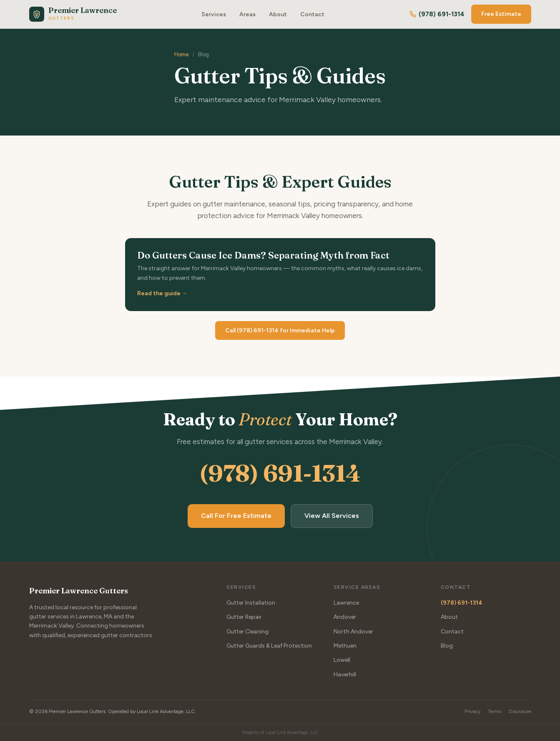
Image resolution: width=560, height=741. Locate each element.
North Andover (353, 631)
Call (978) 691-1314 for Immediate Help (280, 330)
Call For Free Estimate (236, 516)
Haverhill (345, 674)
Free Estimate (501, 14)
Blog (447, 646)
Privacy (472, 711)
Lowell (342, 660)
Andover (345, 617)
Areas (247, 14)
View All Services (332, 516)
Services (214, 14)
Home (181, 54)
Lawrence (346, 602)
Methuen (345, 646)
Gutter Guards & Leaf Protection (269, 646)
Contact (312, 14)
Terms (495, 711)
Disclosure (520, 711)
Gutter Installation (251, 602)
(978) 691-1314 (437, 14)
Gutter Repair (244, 617)
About (278, 14)
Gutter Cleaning (247, 631)
